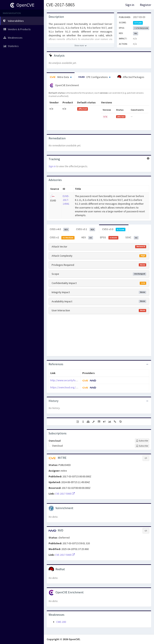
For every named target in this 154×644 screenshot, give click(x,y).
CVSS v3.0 (114, 229)
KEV (87, 238)
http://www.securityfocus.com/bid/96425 (74, 380)
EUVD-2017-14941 (66, 200)
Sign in (130, 5)
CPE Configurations (94, 77)
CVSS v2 (62, 238)
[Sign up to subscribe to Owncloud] (142, 441)
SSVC (132, 238)
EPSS (109, 238)
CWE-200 (61, 622)
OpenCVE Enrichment (64, 85)
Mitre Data (61, 77)
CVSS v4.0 (59, 229)
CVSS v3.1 (86, 229)
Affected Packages (131, 77)
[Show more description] (80, 45)
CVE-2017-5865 (60, 5)
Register (146, 5)
